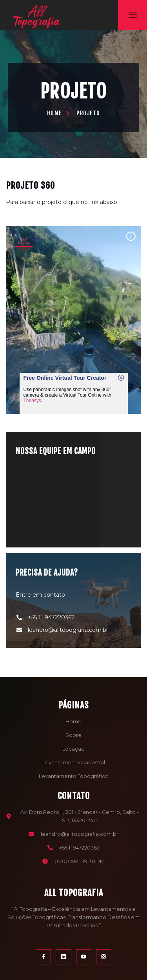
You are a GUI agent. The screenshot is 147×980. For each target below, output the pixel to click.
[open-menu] (133, 15)
